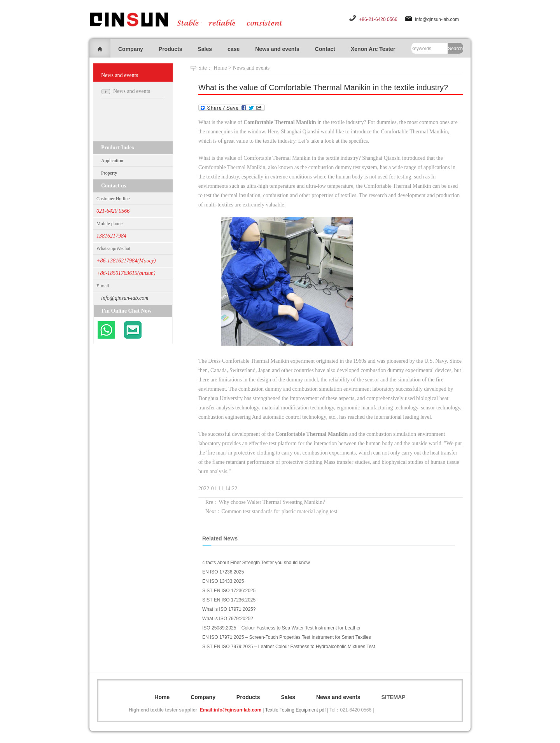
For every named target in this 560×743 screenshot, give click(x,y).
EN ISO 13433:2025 (223, 581)
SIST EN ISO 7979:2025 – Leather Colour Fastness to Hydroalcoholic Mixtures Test (289, 647)
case (234, 49)
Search (455, 49)
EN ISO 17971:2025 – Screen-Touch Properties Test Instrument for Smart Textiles (287, 637)
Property (109, 173)
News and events (277, 49)
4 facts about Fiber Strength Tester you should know (256, 563)
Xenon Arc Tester (373, 49)
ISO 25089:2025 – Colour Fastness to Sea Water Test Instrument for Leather (282, 628)
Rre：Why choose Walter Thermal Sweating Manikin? (265, 502)
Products (171, 49)
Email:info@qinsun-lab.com (231, 710)
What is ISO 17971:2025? (229, 609)
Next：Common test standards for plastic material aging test (271, 511)
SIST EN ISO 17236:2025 (229, 591)
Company (131, 49)
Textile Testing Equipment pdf (296, 710)
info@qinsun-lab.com (437, 19)
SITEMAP (393, 697)
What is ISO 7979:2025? (228, 619)
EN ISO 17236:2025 (223, 572)
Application (112, 161)
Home (220, 68)
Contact (325, 49)
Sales (205, 49)
